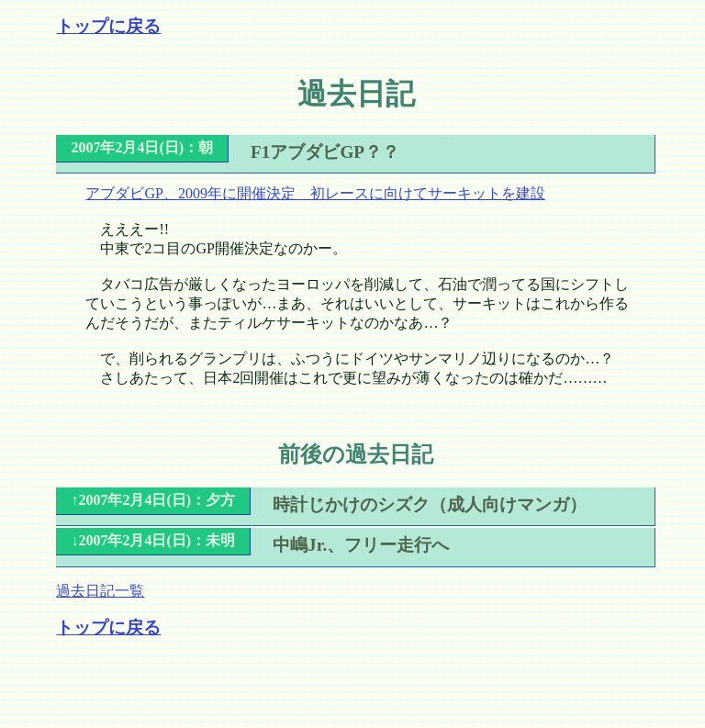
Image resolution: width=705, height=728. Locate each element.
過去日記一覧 (100, 591)
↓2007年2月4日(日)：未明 (153, 540)
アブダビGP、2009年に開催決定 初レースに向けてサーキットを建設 (315, 193)
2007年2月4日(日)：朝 (142, 147)
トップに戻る (108, 26)
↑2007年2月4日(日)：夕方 (153, 500)
